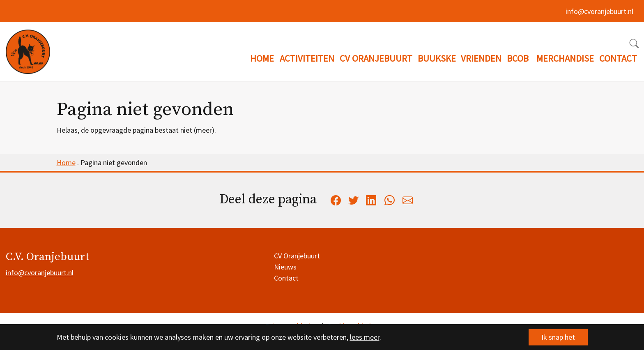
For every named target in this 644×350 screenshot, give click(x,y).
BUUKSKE (437, 58)
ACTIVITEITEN (307, 58)
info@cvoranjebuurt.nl (599, 11)
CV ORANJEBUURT (376, 58)
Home (66, 162)
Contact (286, 278)
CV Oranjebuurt (297, 256)
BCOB (518, 58)
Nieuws (285, 267)
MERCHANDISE (565, 58)
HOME (262, 58)
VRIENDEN (481, 58)
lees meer (365, 337)
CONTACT (618, 58)
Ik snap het (558, 337)
